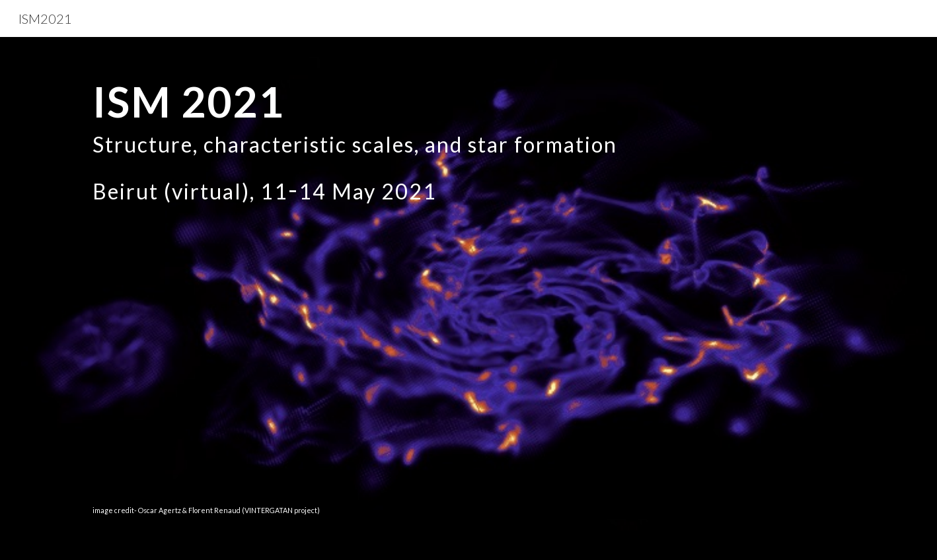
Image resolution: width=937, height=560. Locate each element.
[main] (468, 298)
